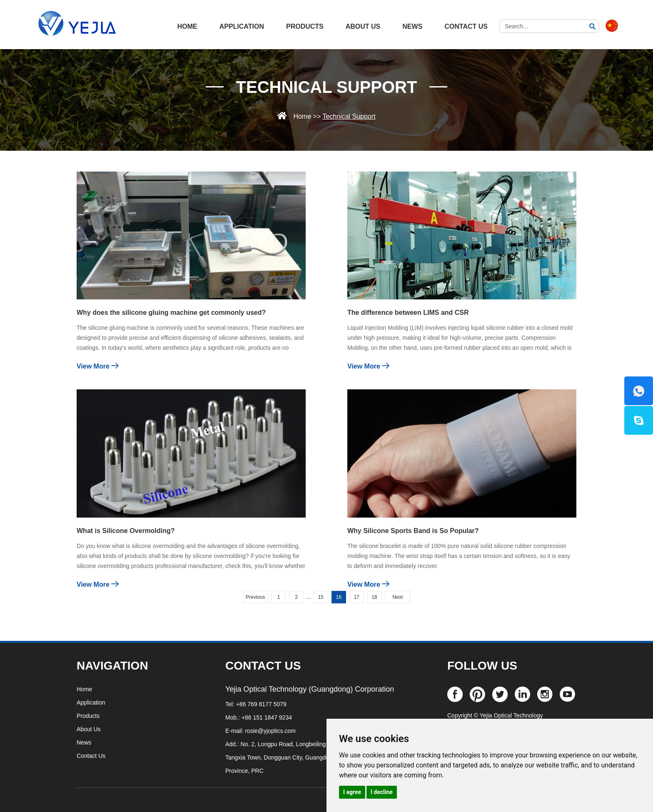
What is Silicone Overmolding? (126, 531)
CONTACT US (263, 666)
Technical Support (327, 87)
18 (374, 597)
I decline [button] (382, 792)
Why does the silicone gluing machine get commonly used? (171, 313)
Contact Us (466, 26)
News (412, 26)
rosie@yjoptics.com (270, 731)
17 (356, 597)
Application (242, 26)
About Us (363, 26)
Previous (255, 597)
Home (302, 116)
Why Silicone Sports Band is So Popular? (413, 531)
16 (339, 597)
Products (305, 26)
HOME (187, 26)
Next (398, 597)
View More (98, 366)
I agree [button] (352, 792)
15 (321, 597)
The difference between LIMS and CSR (408, 313)
